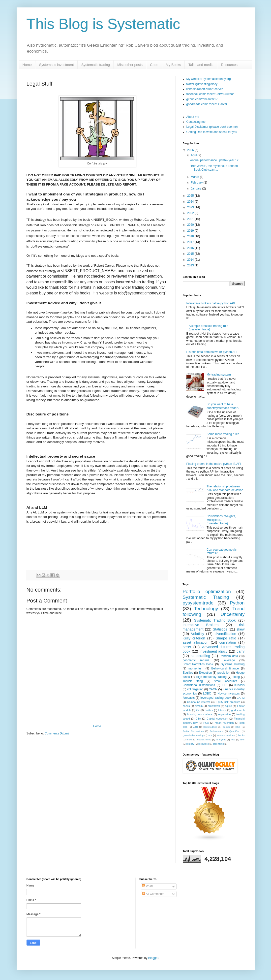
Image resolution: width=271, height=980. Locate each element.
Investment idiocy (214, 651)
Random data (229, 656)
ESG (238, 727)
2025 (191, 196)
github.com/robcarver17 (202, 99)
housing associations (200, 714)
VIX (210, 735)
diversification (225, 634)
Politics (209, 710)
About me (193, 117)
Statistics (220, 629)
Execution (205, 673)
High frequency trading (211, 677)
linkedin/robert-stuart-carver (205, 89)
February (197, 183)
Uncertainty (232, 614)
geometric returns (196, 660)
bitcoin (199, 706)
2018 (191, 236)
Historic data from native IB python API (212, 352)
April (194, 155)
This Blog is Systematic (103, 24)
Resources (229, 65)
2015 (191, 254)
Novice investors (229, 694)
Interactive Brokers (201, 625)
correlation (228, 642)
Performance (217, 731)
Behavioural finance (225, 668)
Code (154, 65)
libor (242, 740)
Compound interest (198, 702)
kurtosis (239, 685)
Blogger (153, 958)
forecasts (189, 698)
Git (198, 710)
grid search (238, 710)
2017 (191, 242)
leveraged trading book (216, 698)
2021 (191, 219)
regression (224, 714)
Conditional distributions (199, 685)
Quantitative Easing (193, 735)
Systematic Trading (206, 597)
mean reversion (224, 723)
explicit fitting (204, 740)
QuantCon (235, 731)
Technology (206, 609)
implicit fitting (193, 681)
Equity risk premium (228, 702)
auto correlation (225, 735)
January (196, 189)
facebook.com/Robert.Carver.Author (210, 94)
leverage (229, 660)
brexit (189, 740)
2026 (191, 150)
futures (222, 710)
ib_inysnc (221, 740)
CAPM (241, 698)
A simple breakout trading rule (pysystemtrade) (208, 328)
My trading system (219, 375)
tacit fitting (218, 744)
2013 (191, 265)
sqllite (229, 706)
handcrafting (200, 656)
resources (204, 744)
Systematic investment (57, 65)
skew (241, 629)
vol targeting (195, 689)
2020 (191, 225)
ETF (225, 685)
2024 (191, 202)
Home (27, 65)
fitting (236, 677)
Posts (148, 886)
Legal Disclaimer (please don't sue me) (212, 127)
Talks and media (201, 65)
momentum (196, 668)
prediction (224, 673)
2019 (191, 231)
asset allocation (196, 642)
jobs (233, 740)
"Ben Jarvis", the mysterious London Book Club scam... (214, 168)
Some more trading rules (223, 434)
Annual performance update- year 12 (214, 160)
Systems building (233, 664)
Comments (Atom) (57, 733)
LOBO (207, 694)
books (241, 735)
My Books (173, 65)
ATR (196, 727)
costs (187, 647)
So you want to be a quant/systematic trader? (223, 406)
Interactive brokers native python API (211, 303)
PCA (206, 723)
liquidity (190, 744)
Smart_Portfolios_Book (198, 664)
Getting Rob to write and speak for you (212, 132)
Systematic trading (96, 65)
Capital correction (217, 719)
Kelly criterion (194, 638)
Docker (226, 727)
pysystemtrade (198, 603)
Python (237, 603)
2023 (191, 207)
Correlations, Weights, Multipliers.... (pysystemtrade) (221, 520)
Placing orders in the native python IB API (214, 464)
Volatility (197, 634)
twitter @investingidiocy (202, 84)
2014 (191, 260)
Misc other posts (130, 65)
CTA (198, 719)
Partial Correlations (193, 731)
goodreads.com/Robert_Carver (207, 104)
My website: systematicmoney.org (209, 79)
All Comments (153, 894)
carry (241, 651)
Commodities (210, 727)
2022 (191, 213)
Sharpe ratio (226, 638)
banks (186, 706)
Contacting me (196, 122)
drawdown (214, 706)
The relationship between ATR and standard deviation (225, 488)
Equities (188, 673)
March (195, 177)
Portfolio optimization (207, 591)
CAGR (213, 689)
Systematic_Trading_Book (215, 620)
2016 (191, 248)
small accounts (226, 681)
